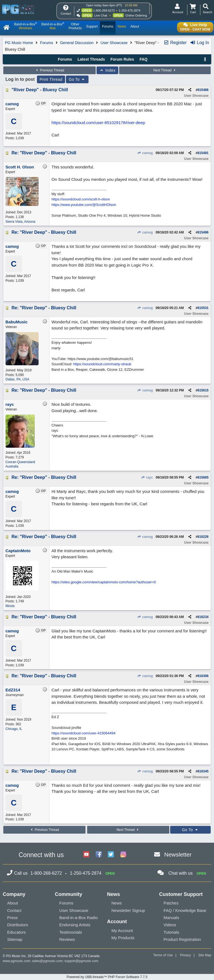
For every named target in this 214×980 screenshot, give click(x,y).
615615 (203, 390)
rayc (147, 477)
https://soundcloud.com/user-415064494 (84, 733)
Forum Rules (122, 59)
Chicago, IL (14, 729)
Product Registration (182, 939)
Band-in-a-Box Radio (78, 918)
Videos (170, 925)
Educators (17, 932)
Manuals (171, 918)
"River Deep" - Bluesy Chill (40, 90)
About (13, 903)
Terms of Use (163, 955)
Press (12, 918)
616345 (203, 771)
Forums (46, 43)
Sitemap (15, 939)
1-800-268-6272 (104, 10)
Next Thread (165, 70)
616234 (203, 617)
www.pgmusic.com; (17, 961)
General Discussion (77, 43)
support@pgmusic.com (81, 961)
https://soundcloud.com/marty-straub (102, 364)
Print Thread (51, 79)
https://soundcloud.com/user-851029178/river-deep (98, 123)
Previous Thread (49, 70)
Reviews (67, 939)
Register (175, 43)
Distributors (18, 925)
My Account (122, 931)
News (117, 903)
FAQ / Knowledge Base (185, 910)
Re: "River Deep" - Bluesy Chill (44, 153)
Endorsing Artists (75, 925)
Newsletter (178, 854)
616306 (203, 676)
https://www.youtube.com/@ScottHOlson (84, 205)
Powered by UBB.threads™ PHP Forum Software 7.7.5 (107, 977)
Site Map (205, 955)
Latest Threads (91, 59)
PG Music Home (19, 43)
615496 (203, 232)
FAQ (144, 59)
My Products (123, 938)
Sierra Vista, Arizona (21, 222)
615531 (203, 308)
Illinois (10, 606)
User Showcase (114, 43)
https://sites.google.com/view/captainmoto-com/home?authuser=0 (104, 582)
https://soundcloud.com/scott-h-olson (81, 199)
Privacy (185, 955)
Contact (14, 910)
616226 (203, 537)
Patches (171, 903)
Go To (77, 79)
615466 (203, 90)
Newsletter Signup (128, 910)
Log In (200, 43)
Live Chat (101, 15)
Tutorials (171, 932)
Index (107, 70)
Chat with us (180, 873)
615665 (203, 477)
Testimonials (71, 932)
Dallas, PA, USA (17, 379)
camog (145, 153)
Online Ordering (136, 15)
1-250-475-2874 (130, 10)
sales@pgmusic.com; (48, 961)
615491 (203, 153)
